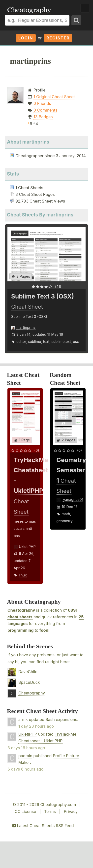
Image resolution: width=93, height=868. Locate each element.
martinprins (26, 327)
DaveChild (28, 672)
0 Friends (42, 103)
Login (26, 38)
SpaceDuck (29, 682)
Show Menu (85, 8)
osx (76, 342)
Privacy (71, 811)
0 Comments (45, 110)
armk (23, 719)
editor (21, 342)
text (46, 342)
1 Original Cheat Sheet (54, 97)
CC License (25, 811)
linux (23, 575)
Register (58, 38)
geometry (65, 521)
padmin (25, 756)
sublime (35, 342)
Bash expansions (61, 719)
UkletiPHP (27, 547)
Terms (50, 811)
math (66, 514)
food (44, 630)
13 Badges (43, 117)
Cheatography (21, 610)
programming (20, 630)
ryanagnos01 (73, 499)
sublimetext (61, 342)
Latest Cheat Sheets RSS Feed (43, 826)
